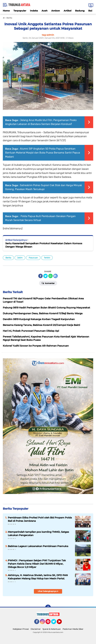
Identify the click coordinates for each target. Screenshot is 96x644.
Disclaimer (36, 629)
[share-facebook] (40, 276)
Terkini (47, 258)
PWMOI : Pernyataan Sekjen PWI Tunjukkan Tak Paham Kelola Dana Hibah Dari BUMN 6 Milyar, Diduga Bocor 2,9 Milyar (37, 564)
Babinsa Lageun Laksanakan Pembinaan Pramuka (38, 546)
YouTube (61, 623)
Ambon (56, 11)
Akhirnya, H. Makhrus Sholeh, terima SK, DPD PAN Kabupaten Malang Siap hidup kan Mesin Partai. (38, 577)
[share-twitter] (45, 276)
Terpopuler (20, 11)
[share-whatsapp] (51, 276)
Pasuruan (33, 258)
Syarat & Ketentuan (52, 629)
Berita (8, 258)
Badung (80, 11)
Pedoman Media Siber (73, 629)
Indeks (34, 11)
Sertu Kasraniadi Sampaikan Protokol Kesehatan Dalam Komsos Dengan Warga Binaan (44, 245)
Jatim (20, 258)
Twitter (55, 623)
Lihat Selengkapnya (48, 591)
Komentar (48, 283)
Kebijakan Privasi (21, 629)
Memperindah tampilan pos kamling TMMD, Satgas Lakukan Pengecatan (38, 534)
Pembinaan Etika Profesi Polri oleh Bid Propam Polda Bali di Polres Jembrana (40, 519)
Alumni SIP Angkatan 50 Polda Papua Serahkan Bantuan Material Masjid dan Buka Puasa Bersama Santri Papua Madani (43, 153)
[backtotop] (48, 607)
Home (6, 11)
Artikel (68, 11)
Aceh (45, 11)
